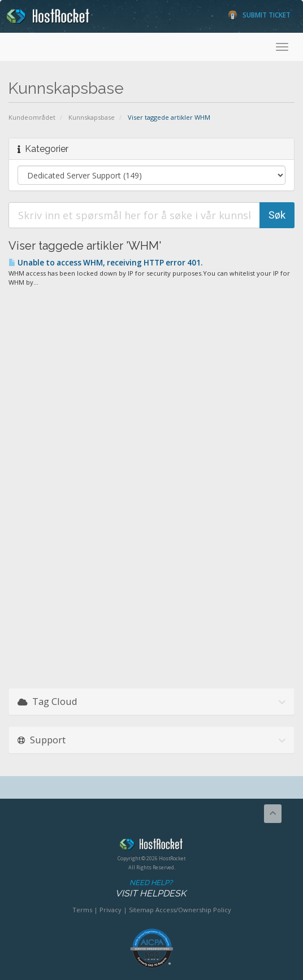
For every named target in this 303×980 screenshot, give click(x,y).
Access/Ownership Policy (193, 910)
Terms (82, 910)
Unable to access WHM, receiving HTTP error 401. (105, 263)
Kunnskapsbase (92, 117)
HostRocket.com (151, 846)
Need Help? (151, 889)
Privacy (111, 910)
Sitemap (141, 910)
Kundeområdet (32, 117)
